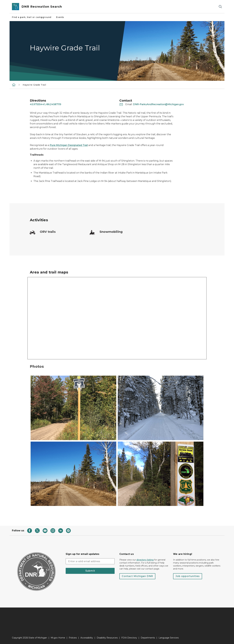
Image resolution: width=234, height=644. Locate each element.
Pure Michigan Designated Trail (69, 145)
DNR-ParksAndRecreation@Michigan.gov (158, 104)
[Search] (220, 7)
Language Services (169, 638)
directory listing (145, 560)
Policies (73, 638)
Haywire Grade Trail (34, 85)
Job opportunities (188, 576)
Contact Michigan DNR (137, 576)
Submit (90, 571)
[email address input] (90, 561)
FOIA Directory (129, 638)
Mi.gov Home (58, 638)
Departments (148, 638)
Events (60, 17)
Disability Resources (107, 638)
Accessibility (87, 638)
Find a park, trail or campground (32, 17)
